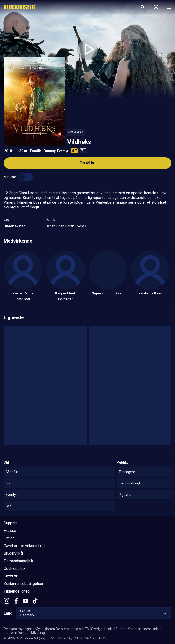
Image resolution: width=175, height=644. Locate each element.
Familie (36, 151)
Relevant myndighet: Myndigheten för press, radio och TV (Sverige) (54, 629)
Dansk (50, 220)
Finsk (60, 226)
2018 (8, 151)
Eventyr (63, 151)
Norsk (70, 226)
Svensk (81, 226)
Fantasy (49, 151)
